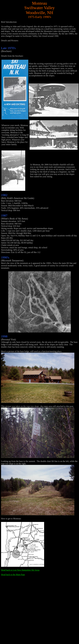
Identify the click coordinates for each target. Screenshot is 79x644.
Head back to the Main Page (13, 575)
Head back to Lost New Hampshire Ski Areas (20, 570)
